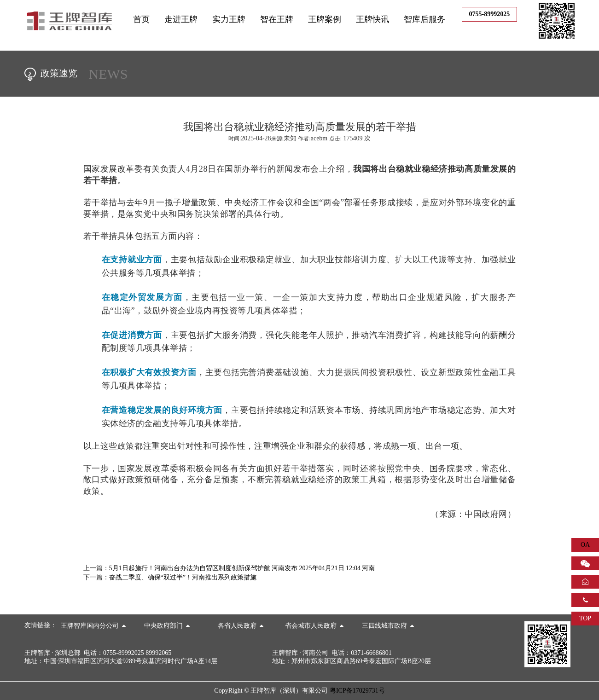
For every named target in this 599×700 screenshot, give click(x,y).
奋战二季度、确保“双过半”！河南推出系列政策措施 (183, 577)
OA (585, 545)
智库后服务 (425, 19)
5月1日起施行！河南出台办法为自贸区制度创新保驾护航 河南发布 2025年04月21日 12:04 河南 (242, 568)
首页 (141, 19)
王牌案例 (325, 19)
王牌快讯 (372, 19)
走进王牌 (181, 19)
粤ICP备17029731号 (357, 691)
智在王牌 (277, 19)
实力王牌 (229, 19)
